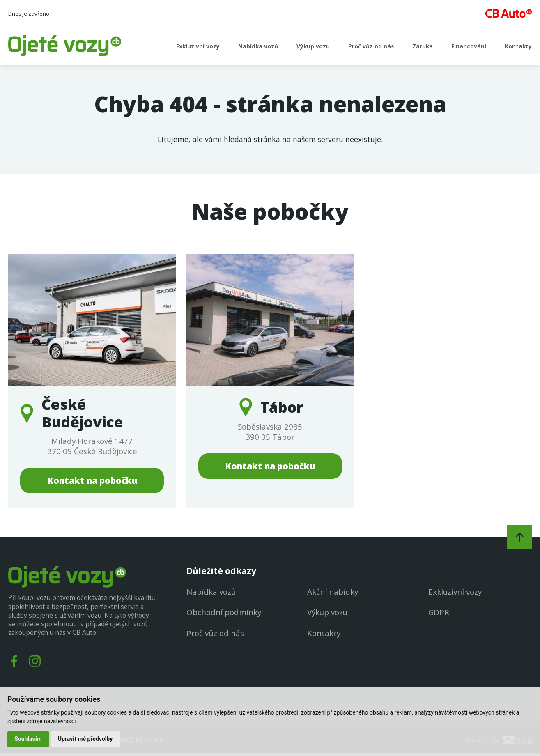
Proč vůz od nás (357, 46)
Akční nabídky (331, 595)
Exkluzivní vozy (169, 46)
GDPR (438, 615)
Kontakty (516, 46)
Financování (463, 46)
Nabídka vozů (235, 46)
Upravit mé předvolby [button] (86, 739)
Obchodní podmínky (221, 615)
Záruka (413, 46)
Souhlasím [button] (29, 739)
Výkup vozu (295, 46)
